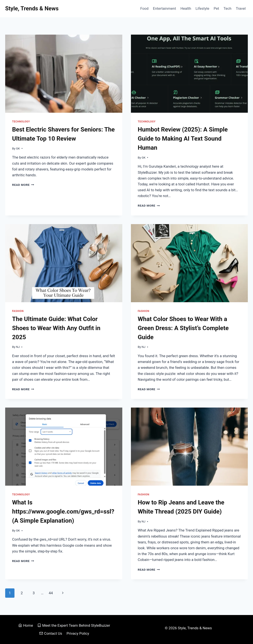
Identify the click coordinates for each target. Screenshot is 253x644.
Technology (21, 122)
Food (144, 8)
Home (26, 625)
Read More (23, 185)
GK (18, 148)
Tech (227, 8)
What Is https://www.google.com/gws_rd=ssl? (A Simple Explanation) (63, 512)
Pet (216, 8)
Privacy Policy (78, 633)
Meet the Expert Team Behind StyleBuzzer (74, 625)
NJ (18, 347)
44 (51, 593)
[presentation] (64, 74)
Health (186, 8)
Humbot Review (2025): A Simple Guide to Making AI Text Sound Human (183, 139)
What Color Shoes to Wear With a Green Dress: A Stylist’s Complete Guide (183, 328)
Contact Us (51, 633)
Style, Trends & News (195, 628)
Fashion (18, 311)
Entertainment (165, 8)
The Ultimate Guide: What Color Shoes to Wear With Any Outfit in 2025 (56, 328)
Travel (241, 8)
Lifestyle (202, 8)
